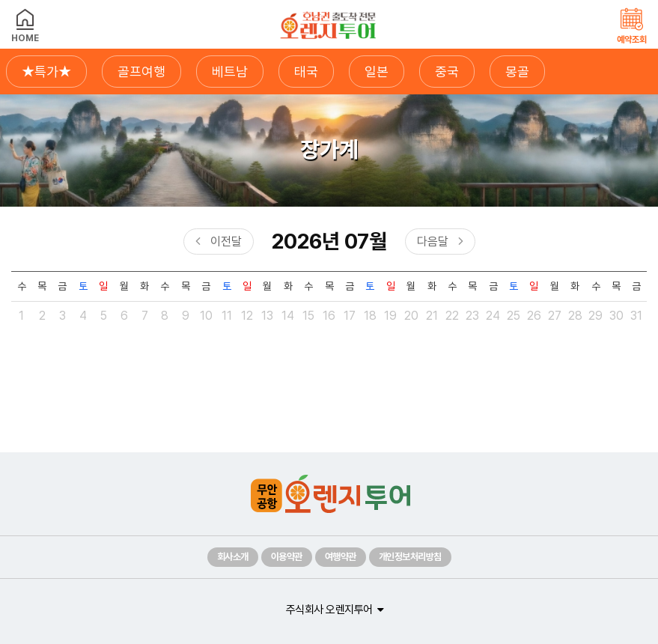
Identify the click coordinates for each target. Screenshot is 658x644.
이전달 (226, 241)
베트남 (230, 72)
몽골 (517, 72)
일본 (377, 72)
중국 (447, 72)
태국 (306, 72)
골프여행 (141, 72)
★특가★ (46, 72)
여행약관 (341, 557)
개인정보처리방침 (410, 557)
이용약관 (287, 557)
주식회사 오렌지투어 (329, 610)
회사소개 (233, 557)
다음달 (433, 241)
